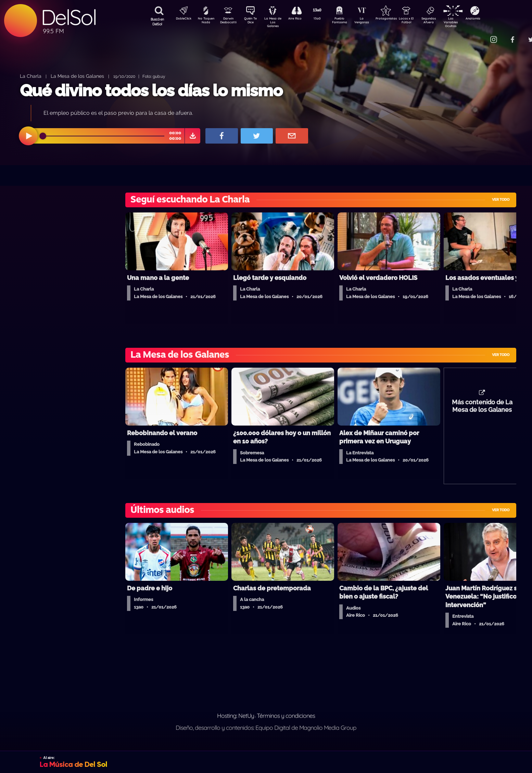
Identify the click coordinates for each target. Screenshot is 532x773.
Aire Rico (301, 19)
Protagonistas (397, 19)
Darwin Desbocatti (229, 22)
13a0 (325, 19)
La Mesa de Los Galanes (277, 22)
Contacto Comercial (479, 35)
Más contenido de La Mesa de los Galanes (482, 409)
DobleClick (181, 19)
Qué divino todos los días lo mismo (151, 90)
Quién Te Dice (253, 22)
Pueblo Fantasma (349, 22)
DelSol (68, 17)
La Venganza (373, 22)
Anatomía (493, 19)
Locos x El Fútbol (421, 22)
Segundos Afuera (445, 22)
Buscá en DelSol (157, 22)
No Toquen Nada (205, 22)
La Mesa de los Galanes (77, 76)
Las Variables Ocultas (469, 22)
